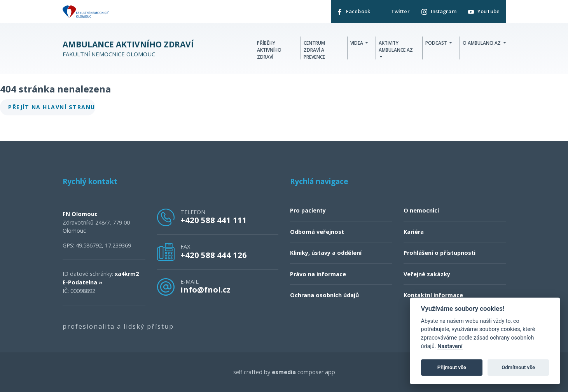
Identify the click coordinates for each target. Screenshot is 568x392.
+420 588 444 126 (214, 255)
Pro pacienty (308, 210)
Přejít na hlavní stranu (52, 107)
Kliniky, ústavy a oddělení (326, 253)
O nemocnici (421, 210)
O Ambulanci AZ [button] (482, 43)
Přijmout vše (452, 367)
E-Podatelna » (82, 282)
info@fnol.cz (205, 289)
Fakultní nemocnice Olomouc (128, 49)
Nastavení (450, 346)
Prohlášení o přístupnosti (440, 253)
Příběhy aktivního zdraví (269, 50)
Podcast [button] (437, 43)
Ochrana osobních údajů (324, 295)
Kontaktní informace (433, 295)
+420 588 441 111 (214, 220)
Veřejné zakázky (427, 274)
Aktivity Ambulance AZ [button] (396, 46)
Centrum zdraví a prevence (314, 50)
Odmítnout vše (518, 367)
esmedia (284, 372)
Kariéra (414, 232)
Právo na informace (318, 274)
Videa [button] (357, 43)
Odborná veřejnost (317, 232)
